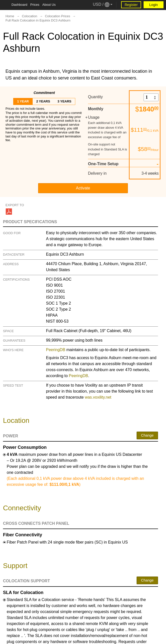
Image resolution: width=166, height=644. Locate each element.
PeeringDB (55, 350)
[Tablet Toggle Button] (5, 5)
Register (131, 5)
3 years (64, 101)
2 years (43, 101)
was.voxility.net (98, 397)
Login (154, 5)
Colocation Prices (57, 16)
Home (10, 16)
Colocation (30, 16)
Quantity (95, 97)
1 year (23, 101)
